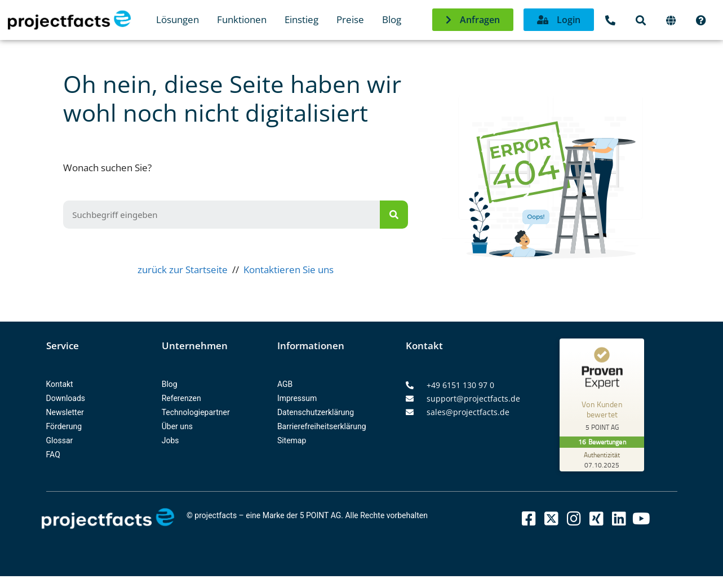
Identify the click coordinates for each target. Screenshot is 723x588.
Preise (350, 19)
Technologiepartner (196, 412)
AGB (285, 384)
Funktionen (242, 19)
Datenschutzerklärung (316, 412)
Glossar (60, 440)
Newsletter (65, 412)
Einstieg (301, 19)
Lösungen (178, 19)
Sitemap (292, 440)
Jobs (170, 440)
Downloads (66, 398)
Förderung (64, 426)
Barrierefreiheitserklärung (322, 426)
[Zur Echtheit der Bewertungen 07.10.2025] (602, 460)
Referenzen (181, 398)
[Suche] (394, 215)
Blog (392, 19)
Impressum (297, 398)
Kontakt (60, 384)
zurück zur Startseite (183, 269)
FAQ (53, 455)
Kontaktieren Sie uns (289, 269)
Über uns (177, 426)
